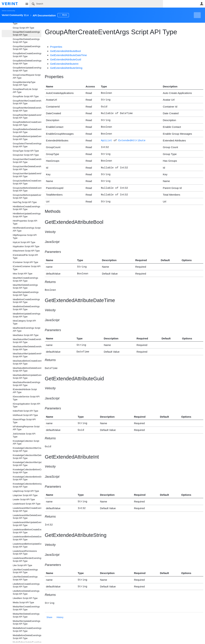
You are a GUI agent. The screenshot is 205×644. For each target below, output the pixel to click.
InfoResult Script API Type (25, 415)
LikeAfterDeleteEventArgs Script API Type (25, 578)
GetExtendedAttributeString (66, 68)
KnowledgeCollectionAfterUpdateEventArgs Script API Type (27, 464)
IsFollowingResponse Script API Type (26, 428)
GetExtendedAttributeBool (65, 51)
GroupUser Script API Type (26, 155)
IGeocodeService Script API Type (26, 398)
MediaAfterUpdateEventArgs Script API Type (27, 623)
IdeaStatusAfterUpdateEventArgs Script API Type (27, 355)
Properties (56, 47)
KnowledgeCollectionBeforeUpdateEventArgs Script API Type (27, 485)
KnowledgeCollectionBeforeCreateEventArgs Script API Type (27, 471)
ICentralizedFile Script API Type (25, 257)
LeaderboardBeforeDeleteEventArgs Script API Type (27, 538)
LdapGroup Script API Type (26, 491)
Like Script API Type (22, 565)
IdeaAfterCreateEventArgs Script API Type (25, 279)
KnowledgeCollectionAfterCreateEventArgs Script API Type (27, 450)
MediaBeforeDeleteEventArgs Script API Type (27, 637)
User (202, 4)
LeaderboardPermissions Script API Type (25, 553)
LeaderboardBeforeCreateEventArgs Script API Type (27, 531)
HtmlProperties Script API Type (25, 222)
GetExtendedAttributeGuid (66, 59)
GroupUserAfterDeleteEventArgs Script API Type (27, 168)
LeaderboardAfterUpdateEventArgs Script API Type (27, 524)
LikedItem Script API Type (25, 598)
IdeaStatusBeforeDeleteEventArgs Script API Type (27, 370)
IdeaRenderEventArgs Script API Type (27, 329)
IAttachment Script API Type (26, 251)
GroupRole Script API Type (26, 96)
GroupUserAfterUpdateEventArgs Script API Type (27, 175)
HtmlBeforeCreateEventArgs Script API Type (26, 208)
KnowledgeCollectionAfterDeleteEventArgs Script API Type (27, 457)
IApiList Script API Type (24, 242)
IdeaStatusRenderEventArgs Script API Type (27, 384)
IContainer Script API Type (25, 262)
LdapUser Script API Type (25, 495)
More (77, 15)
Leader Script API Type (24, 500)
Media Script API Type (23, 603)
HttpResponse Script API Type (25, 237)
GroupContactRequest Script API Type (27, 76)
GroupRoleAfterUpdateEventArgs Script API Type (27, 117)
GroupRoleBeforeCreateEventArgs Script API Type (27, 124)
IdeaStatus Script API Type (26, 335)
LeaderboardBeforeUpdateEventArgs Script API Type (27, 545)
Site (27, 4)
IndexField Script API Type (25, 411)
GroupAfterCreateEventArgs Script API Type (26, 33)
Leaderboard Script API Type (27, 504)
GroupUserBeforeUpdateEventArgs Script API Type (27, 197)
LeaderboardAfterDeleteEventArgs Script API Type (27, 517)
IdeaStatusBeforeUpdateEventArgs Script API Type (27, 377)
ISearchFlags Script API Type (24, 421)
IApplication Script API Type (26, 246)
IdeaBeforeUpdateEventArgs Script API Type (27, 315)
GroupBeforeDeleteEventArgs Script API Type (27, 62)
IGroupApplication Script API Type (26, 405)
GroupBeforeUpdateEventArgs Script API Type (27, 69)
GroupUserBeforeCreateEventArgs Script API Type (27, 182)
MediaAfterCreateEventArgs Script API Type (26, 608)
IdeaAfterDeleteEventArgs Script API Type (25, 286)
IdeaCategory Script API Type (24, 322)
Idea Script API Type (23, 274)
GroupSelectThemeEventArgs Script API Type (27, 145)
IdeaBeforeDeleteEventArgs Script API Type (26, 308)
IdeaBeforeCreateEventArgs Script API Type (26, 301)
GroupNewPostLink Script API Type (25, 91)
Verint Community (8, 11)
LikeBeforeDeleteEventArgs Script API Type (26, 592)
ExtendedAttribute (132, 138)
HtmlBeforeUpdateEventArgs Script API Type (27, 215)
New (195, 15)
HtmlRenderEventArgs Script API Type (27, 229)
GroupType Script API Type (26, 151)
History (60, 606)
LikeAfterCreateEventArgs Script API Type (25, 571)
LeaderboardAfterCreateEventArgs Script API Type (27, 510)
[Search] (96, 4)
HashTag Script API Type (25, 202)
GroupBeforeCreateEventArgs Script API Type (27, 55)
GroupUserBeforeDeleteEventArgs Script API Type (27, 189)
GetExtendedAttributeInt (64, 64)
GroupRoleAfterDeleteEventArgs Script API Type (27, 109)
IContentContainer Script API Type (27, 268)
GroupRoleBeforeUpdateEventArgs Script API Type (27, 138)
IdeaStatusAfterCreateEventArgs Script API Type (27, 341)
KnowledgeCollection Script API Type (26, 442)
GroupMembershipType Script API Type (24, 84)
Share (49, 606)
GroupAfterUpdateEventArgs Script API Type (27, 48)
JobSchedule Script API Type (24, 435)
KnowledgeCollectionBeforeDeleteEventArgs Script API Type (27, 478)
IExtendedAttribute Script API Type (25, 391)
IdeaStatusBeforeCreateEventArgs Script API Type (27, 362)
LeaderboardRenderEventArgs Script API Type (27, 560)
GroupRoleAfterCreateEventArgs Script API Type (27, 102)
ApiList (107, 138)
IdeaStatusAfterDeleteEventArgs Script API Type (27, 348)
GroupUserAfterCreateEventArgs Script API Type (27, 161)
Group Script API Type (23, 28)
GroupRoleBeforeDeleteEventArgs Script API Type (27, 131)
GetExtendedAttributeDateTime (68, 55)
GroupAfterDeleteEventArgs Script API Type (26, 41)
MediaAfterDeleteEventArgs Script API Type (26, 615)
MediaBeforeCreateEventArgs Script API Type (27, 630)
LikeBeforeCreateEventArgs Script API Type (26, 585)
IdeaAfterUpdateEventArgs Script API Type (26, 294)
